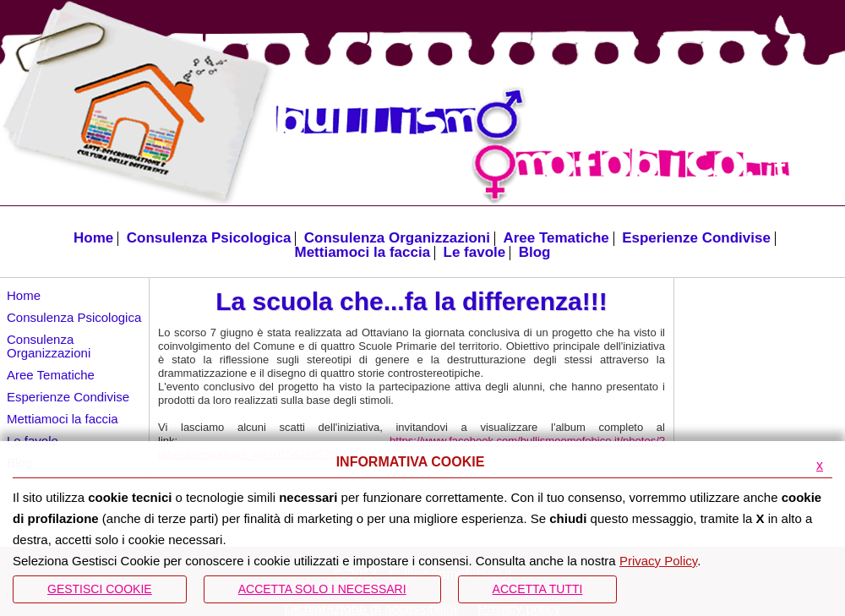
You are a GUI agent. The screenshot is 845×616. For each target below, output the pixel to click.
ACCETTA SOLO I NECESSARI (322, 589)
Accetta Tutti (538, 589)
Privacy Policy (658, 561)
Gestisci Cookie (100, 589)
